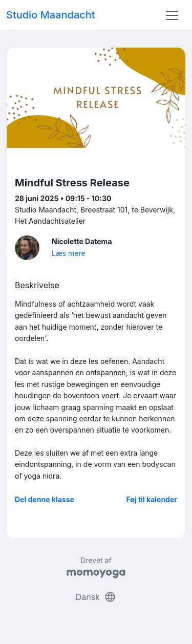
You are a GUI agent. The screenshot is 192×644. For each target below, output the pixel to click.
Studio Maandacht (51, 15)
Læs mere (69, 253)
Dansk (96, 597)
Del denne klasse (45, 499)
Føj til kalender (152, 499)
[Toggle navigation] (172, 15)
